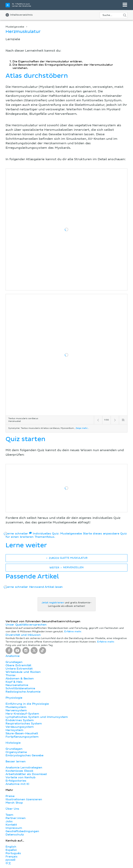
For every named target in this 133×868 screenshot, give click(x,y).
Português (13, 853)
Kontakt (11, 825)
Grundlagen (14, 662)
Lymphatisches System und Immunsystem (37, 717)
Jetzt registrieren (53, 603)
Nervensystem (16, 710)
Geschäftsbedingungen (22, 831)
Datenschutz (15, 835)
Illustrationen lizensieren (24, 799)
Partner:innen (16, 818)
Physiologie (14, 698)
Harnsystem (14, 730)
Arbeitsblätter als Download (26, 774)
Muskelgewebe (15, 27)
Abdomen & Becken (20, 679)
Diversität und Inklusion (23, 635)
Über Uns (12, 809)
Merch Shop (14, 803)
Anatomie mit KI (17, 784)
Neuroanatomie (17, 685)
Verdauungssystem (20, 727)
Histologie (13, 743)
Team (9, 815)
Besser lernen (16, 761)
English (11, 847)
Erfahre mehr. (73, 632)
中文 (8, 863)
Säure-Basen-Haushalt (22, 733)
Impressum (14, 828)
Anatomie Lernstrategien (24, 768)
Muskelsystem (16, 707)
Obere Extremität (18, 665)
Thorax (11, 675)
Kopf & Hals (14, 682)
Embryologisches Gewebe (25, 755)
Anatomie (13, 656)
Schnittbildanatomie (20, 688)
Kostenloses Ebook (19, 771)
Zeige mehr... (82, 428)
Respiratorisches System (24, 724)
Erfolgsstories (16, 781)
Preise (10, 796)
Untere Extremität (19, 669)
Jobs (9, 821)
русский (10, 860)
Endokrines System (20, 720)
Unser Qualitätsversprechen (26, 625)
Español (11, 850)
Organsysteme (16, 752)
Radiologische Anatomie (23, 692)
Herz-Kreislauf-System (22, 714)
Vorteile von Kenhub (21, 777)
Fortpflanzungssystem (22, 737)
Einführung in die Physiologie (27, 704)
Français (12, 857)
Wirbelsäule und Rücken (23, 672)
